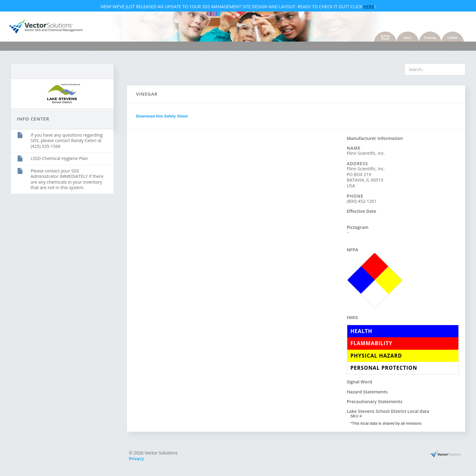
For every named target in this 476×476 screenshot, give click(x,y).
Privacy (138, 459)
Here (369, 7)
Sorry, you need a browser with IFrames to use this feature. (237, 245)
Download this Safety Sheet (163, 118)
